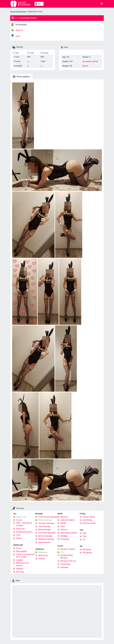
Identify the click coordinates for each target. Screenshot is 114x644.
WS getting (87, 553)
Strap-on (64, 530)
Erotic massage (45, 520)
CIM (84, 533)
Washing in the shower (22, 564)
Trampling (65, 539)
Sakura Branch (44, 542)
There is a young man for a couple (25, 556)
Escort (19, 548)
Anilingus (64, 567)
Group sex (20, 529)
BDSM (63, 523)
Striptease (43, 552)
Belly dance (43, 555)
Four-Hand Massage (47, 533)
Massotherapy (44, 530)
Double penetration (24, 532)
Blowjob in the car (68, 561)
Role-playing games (69, 533)
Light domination (68, 520)
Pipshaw (20, 569)
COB (84, 536)
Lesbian (42, 559)
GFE (62, 552)
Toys (18, 535)
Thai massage (44, 526)
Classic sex (21, 517)
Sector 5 (17, 30)
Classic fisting (89, 517)
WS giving (87, 549)
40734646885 (21, 25)
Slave (63, 526)
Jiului (16, 36)
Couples (20, 560)
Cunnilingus (65, 564)
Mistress (64, 517)
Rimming (20, 572)
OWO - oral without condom (24, 524)
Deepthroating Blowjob (66, 556)
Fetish (19, 538)
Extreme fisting (89, 523)
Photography (22, 551)
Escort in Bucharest (18, 11)
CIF (84, 539)
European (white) (90, 61)
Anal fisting (87, 520)
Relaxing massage (46, 539)
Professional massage (48, 517)
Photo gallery (21, 77)
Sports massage (45, 536)
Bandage (64, 536)
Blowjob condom (68, 549)
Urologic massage (46, 523)
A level (19, 520)
